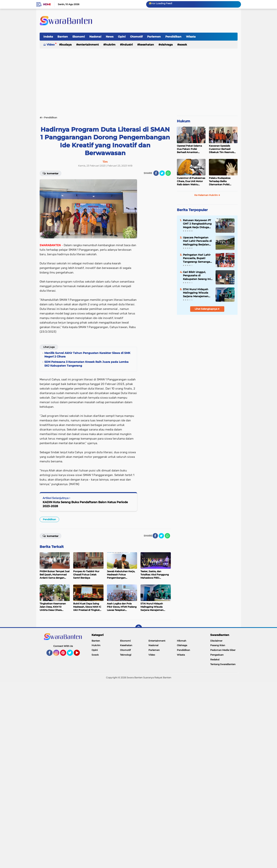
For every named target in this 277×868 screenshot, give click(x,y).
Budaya (66, 45)
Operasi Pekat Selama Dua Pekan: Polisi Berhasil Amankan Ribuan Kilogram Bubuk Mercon (191, 149)
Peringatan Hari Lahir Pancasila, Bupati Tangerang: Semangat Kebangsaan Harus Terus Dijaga (197, 258)
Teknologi (126, 655)
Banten (63, 37)
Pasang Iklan (218, 645)
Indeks (48, 37)
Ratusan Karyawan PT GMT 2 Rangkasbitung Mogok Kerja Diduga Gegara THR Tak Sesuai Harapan (198, 224)
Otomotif (136, 37)
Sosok (183, 45)
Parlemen (154, 37)
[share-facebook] (156, 173)
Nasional (95, 37)
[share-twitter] (162, 173)
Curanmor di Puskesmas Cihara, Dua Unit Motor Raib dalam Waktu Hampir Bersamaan (191, 181)
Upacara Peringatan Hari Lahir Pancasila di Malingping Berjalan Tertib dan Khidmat (197, 241)
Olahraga (167, 45)
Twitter (72, 654)
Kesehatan (147, 45)
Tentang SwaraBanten (223, 664)
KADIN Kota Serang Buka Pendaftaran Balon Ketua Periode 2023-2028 (85, 504)
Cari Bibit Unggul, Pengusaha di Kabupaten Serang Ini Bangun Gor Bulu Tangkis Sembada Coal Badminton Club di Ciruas (198, 276)
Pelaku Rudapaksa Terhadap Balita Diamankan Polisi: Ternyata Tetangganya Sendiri (222, 181)
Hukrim (110, 45)
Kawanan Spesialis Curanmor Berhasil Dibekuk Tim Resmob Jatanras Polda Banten (222, 149)
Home (47, 4)
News (110, 37)
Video (51, 45)
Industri (127, 45)
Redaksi (215, 659)
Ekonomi (79, 37)
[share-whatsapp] (168, 173)
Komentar (51, 173)
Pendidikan (173, 37)
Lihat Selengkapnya (207, 309)
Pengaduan (217, 655)
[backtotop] (139, 628)
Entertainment (88, 45)
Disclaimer (216, 641)
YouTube (79, 654)
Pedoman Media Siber (223, 650)
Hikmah (182, 641)
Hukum (184, 121)
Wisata (191, 37)
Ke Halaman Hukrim (207, 195)
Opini (122, 37)
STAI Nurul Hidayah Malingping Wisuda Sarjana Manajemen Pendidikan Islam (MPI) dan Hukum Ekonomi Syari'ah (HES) (196, 293)
